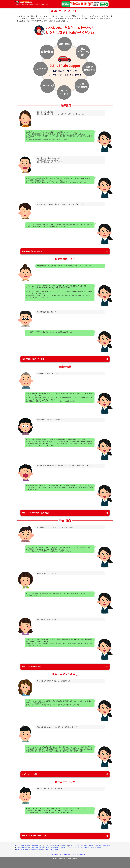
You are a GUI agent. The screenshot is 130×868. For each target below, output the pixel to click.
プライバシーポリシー (51, 850)
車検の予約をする (37, 846)
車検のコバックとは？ (23, 850)
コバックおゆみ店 (65, 854)
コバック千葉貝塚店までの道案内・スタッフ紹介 (61, 848)
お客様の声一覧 (63, 846)
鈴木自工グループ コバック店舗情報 (90, 848)
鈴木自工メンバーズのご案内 (78, 846)
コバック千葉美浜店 (22, 848)
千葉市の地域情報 (37, 850)
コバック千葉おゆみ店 (37, 848)
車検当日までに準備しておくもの (99, 846)
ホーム (17, 846)
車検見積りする (25, 846)
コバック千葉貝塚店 (51, 854)
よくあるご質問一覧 (50, 846)
